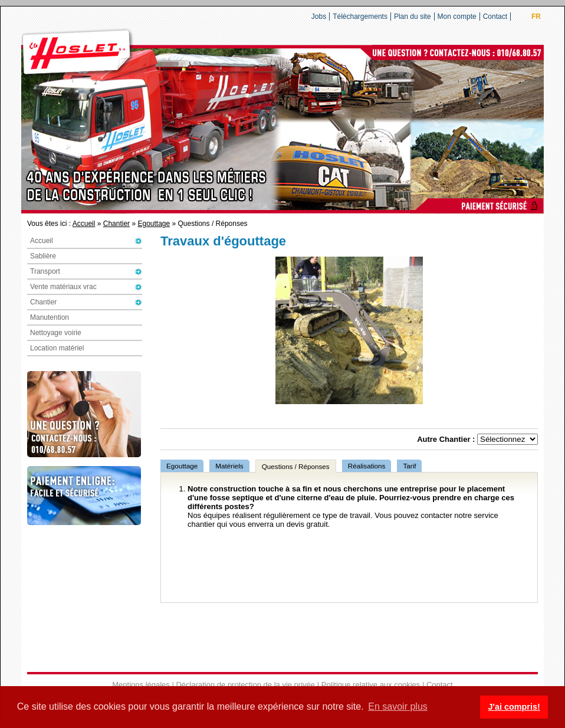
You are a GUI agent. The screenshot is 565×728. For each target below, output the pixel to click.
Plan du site (413, 17)
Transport (45, 271)
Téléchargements (360, 17)
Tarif (409, 466)
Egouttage (154, 224)
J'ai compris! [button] (514, 707)
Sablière (43, 256)
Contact (495, 17)
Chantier (116, 224)
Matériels (229, 466)
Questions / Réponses (296, 466)
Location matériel (57, 348)
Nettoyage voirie (56, 333)
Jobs (319, 17)
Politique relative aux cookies (371, 685)
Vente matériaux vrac (63, 287)
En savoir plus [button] (398, 706)
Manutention (50, 317)
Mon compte (457, 17)
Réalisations (367, 466)
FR (536, 17)
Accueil (84, 224)
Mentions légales (141, 685)
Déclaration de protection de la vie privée (245, 685)
